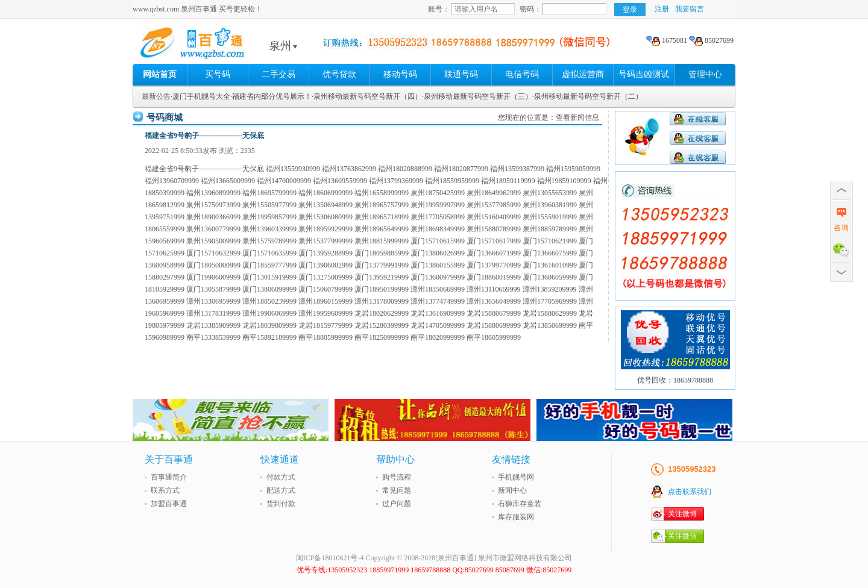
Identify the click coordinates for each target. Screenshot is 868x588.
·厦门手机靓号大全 (200, 96)
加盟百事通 (169, 504)
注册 (662, 9)
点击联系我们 (690, 492)
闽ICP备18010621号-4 (330, 558)
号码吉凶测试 (644, 74)
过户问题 (397, 504)
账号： (439, 9)
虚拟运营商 (583, 74)
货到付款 (281, 504)
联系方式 (165, 490)
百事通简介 (169, 477)
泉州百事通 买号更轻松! (226, 46)
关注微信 (682, 536)
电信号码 (522, 74)
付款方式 (281, 477)
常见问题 (397, 490)
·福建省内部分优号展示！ (271, 96)
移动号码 (400, 74)
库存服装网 (516, 517)
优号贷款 (339, 74)
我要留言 (690, 9)
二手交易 (278, 74)
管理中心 (705, 74)
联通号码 (461, 74)
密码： (530, 9)
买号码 (218, 74)
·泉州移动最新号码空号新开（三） (477, 96)
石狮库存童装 (520, 504)
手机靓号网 (516, 477)
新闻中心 (512, 490)
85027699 (711, 40)
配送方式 (281, 490)
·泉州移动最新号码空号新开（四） (367, 96)
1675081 (667, 40)
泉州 (283, 46)
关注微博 (682, 514)
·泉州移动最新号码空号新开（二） (587, 96)
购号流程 (397, 477)
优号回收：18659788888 (675, 380)
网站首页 (160, 74)
